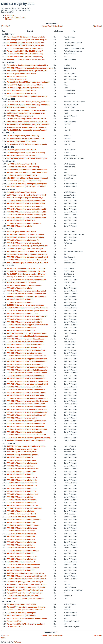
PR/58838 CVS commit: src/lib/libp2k (21, 522)
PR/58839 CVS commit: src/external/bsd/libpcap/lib (26, 215)
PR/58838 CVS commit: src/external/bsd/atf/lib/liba (26, 350)
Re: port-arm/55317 (14, 627)
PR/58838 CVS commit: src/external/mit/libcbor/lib (26, 390)
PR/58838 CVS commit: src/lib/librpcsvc (22, 175)
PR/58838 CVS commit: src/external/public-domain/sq (27, 401)
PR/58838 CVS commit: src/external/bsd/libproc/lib (26, 378)
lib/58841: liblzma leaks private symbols (22, 449)
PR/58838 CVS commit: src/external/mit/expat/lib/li (26, 203)
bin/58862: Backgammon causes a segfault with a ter (27, 71)
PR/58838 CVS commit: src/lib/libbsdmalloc (23, 565)
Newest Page (47, 26)
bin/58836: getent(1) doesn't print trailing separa (25, 599)
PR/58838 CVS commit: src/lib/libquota (22, 489)
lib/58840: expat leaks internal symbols (22, 452)
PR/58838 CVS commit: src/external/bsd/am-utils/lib (27, 435)
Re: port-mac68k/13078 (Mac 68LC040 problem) (25, 48)
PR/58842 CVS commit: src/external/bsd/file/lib (25, 319)
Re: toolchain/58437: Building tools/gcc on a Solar (26, 37)
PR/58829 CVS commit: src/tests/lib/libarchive (24, 508)
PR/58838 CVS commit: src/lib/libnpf (21, 531)
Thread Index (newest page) (15, 17)
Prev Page (6, 26)
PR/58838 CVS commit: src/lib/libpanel (22, 517)
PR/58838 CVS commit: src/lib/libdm (21, 553)
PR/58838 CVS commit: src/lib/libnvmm (22, 528)
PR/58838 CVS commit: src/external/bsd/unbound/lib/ (27, 362)
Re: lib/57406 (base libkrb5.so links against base (25, 139)
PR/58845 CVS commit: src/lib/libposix (22, 328)
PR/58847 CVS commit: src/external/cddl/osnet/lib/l (26, 291)
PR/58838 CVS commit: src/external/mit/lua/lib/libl (26, 404)
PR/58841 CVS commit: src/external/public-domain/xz (27, 308)
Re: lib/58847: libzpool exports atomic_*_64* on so (26, 268)
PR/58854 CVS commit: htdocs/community (23, 167)
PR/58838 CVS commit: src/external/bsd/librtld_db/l (26, 415)
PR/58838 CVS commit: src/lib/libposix (22, 330)
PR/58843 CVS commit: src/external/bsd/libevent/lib (26, 209)
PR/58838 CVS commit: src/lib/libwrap (21, 460)
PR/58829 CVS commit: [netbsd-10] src (22, 155)
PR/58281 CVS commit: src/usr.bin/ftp (21, 91)
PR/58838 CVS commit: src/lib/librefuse (22, 483)
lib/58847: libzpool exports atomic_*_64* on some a (26, 297)
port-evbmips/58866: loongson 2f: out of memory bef (27, 40)
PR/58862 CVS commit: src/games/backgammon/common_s (30, 68)
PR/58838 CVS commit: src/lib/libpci (21, 511)
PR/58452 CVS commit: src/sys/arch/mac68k (24, 347)
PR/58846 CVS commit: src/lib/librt (20, 299)
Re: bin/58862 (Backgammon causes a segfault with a (27, 65)
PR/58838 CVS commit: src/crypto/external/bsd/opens (27, 367)
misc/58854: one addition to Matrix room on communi (27, 178)
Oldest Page (58, 26)
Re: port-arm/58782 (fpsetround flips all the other (25, 610)
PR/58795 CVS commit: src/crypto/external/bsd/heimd (27, 384)
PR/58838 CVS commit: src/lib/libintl (21, 545)
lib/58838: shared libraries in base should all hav (25, 573)
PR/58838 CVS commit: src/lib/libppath (22, 500)
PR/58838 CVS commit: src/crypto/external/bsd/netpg (27, 409)
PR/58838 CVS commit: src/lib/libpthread (22, 314)
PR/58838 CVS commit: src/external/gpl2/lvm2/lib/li (26, 393)
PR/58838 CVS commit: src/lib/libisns (21, 536)
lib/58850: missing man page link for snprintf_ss (25, 198)
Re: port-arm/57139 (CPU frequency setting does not (27, 618)
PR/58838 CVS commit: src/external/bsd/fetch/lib (25, 376)
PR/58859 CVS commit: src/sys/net (20, 116)
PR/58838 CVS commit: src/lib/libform (21, 548)
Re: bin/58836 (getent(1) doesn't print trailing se (25, 181)
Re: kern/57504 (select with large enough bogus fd (26, 607)
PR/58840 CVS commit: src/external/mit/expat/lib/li (26, 201)
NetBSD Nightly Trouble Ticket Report (21, 74)
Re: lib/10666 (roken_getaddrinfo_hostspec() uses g (27, 130)
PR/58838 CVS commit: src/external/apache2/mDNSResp (28, 438)
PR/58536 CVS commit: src (17, 76)
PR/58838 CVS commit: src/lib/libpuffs (21, 491)
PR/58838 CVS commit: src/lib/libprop (21, 497)
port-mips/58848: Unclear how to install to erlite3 (25, 277)
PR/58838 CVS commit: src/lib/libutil (21, 570)
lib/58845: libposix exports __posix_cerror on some (26, 333)
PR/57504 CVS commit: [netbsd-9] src (21, 613)
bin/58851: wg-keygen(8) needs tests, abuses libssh (27, 195)
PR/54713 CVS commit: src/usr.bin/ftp (21, 93)
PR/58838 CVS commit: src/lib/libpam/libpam (24, 520)
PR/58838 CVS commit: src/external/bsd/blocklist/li (26, 407)
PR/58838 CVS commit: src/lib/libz (20, 457)
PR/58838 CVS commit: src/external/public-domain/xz (27, 311)
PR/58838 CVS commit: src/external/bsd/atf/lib (24, 387)
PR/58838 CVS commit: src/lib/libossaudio (23, 525)
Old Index (8, 19)
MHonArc (17, 642)
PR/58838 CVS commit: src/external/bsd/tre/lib (24, 432)
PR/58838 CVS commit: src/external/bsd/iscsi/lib (25, 395)
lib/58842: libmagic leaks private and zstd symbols (26, 446)
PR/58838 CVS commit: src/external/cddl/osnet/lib (26, 424)
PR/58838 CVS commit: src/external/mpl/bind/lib (25, 364)
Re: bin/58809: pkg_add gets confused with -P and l (26, 110)
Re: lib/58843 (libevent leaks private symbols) (24, 285)
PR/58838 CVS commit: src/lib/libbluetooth (23, 568)
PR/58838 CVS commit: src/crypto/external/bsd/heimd (27, 325)
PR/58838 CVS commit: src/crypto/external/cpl (24, 353)
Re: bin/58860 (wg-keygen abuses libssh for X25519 (27, 119)
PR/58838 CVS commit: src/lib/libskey (21, 472)
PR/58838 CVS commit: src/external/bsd (22, 418)
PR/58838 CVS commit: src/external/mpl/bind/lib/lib (26, 280)
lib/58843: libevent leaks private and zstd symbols (26, 441)
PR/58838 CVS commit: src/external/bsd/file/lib (25, 206)
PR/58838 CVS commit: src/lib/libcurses (22, 556)
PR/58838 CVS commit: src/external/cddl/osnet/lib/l (26, 260)
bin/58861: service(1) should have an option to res (26, 113)
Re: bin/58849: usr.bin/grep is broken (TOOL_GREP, (27, 251)
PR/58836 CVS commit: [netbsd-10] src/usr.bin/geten (27, 187)
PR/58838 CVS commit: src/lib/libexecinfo (23, 240)
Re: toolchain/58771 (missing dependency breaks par (27, 96)
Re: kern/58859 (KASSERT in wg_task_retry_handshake (28, 82)
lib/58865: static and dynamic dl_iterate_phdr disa (26, 60)
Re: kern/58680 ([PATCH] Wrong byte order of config (27, 144)
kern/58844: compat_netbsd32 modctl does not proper (28, 336)
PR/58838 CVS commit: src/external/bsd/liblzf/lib (25, 426)
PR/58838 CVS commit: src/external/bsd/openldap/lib (27, 373)
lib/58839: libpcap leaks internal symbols (22, 455)
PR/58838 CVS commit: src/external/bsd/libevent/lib (26, 212)
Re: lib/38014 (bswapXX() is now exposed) (23, 136)
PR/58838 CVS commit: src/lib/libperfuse (22, 505)
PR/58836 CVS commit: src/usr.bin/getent (23, 596)
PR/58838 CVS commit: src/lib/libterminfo (23, 469)
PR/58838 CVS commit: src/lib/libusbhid (22, 463)
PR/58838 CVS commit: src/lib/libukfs (21, 466)
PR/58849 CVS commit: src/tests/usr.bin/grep (24, 243)
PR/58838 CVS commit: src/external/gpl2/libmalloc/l (26, 421)
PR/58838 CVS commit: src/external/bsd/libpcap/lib (26, 218)
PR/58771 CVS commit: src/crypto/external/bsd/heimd (27, 257)
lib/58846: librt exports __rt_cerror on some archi (26, 305)
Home (3, 638)
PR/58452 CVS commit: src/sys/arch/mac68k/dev (25, 339)
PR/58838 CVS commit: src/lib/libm (20, 226)
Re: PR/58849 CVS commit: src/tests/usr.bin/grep (26, 235)
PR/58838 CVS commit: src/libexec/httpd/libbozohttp (27, 370)
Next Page (97, 26)
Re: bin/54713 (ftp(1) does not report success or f (26, 88)
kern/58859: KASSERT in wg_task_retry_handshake (27, 127)
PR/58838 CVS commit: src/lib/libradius (22, 486)
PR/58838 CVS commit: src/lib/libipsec (21, 542)
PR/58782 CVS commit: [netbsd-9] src (21, 616)
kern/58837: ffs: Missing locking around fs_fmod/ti (26, 587)
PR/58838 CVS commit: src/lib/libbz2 (21, 562)
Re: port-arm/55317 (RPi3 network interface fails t (26, 624)
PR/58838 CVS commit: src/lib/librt (20, 302)
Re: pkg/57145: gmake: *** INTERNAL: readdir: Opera (27, 158)
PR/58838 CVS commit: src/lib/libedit (21, 539)
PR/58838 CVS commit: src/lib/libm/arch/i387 (24, 223)
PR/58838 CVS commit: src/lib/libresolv (22, 480)
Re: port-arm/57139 (14, 621)
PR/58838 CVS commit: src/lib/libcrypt (21, 559)
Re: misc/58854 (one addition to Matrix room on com (27, 170)
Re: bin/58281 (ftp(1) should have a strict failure (25, 85)
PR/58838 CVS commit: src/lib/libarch (21, 220)
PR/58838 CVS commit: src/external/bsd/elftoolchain (27, 429)
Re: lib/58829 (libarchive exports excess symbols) (26, 153)
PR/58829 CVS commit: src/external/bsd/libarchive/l (26, 576)
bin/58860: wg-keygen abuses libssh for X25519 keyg (27, 122)
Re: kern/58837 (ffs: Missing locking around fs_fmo (26, 584)
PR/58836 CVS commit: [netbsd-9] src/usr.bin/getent (27, 184)
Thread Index (10, 15)
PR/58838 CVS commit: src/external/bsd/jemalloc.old (27, 316)
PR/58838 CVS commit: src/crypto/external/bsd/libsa (27, 359)
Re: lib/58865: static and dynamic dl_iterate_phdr (26, 43)
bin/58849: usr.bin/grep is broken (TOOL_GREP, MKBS (28, 263)
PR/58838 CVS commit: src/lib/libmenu (22, 534)
